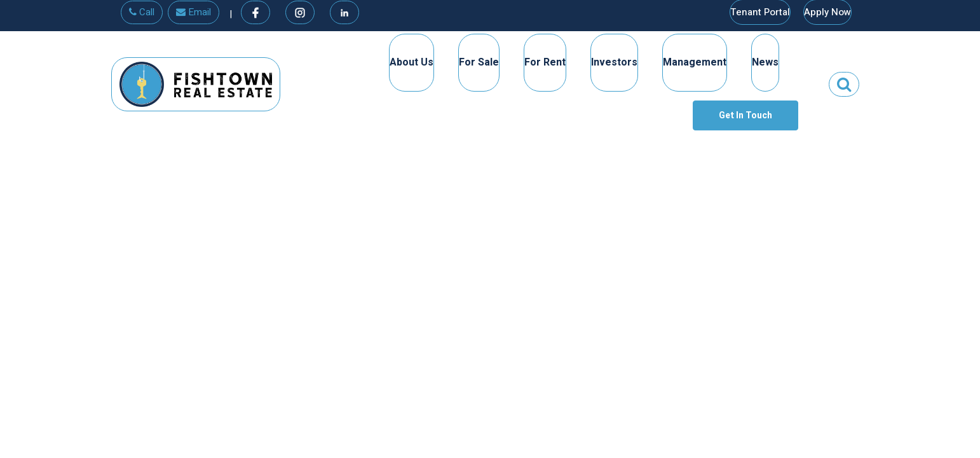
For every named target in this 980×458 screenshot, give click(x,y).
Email (194, 12)
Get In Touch (745, 115)
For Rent (545, 62)
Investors (614, 62)
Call (142, 12)
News (765, 62)
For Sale (479, 62)
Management (695, 62)
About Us (412, 62)
